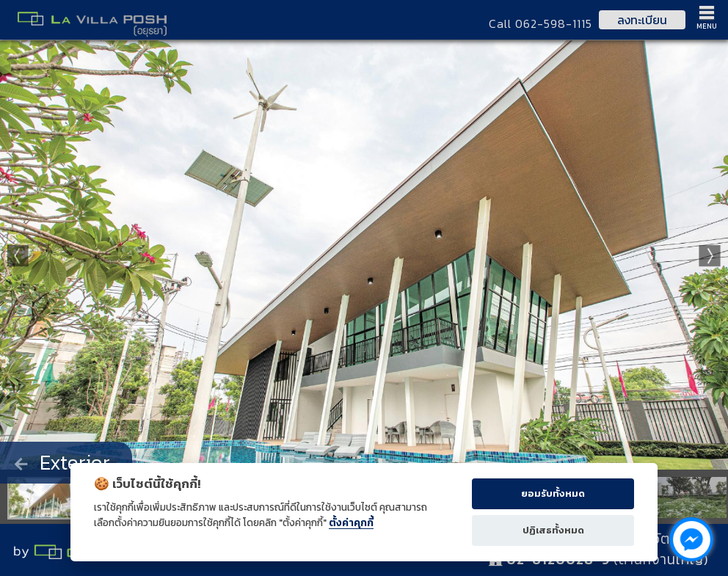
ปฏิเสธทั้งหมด (553, 530)
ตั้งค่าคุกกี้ (351, 523)
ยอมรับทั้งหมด (553, 493)
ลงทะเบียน (642, 20)
